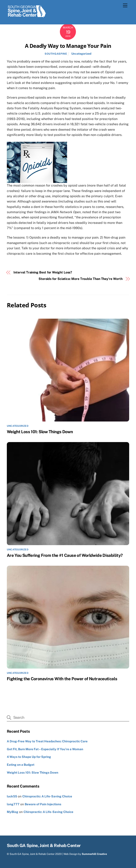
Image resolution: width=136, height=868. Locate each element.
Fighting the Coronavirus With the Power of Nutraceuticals (62, 679)
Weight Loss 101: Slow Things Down (40, 432)
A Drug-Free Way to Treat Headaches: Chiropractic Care (47, 741)
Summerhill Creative (94, 854)
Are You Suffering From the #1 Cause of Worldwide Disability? (65, 555)
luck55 (12, 796)
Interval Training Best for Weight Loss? (43, 272)
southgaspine (56, 54)
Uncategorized (81, 54)
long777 (13, 804)
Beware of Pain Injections (43, 804)
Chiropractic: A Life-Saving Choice (47, 796)
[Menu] (125, 6)
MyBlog (13, 812)
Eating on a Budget (21, 765)
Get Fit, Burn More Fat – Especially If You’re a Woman (45, 749)
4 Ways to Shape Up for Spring (29, 757)
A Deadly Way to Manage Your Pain (68, 46)
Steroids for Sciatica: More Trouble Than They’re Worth (81, 279)
